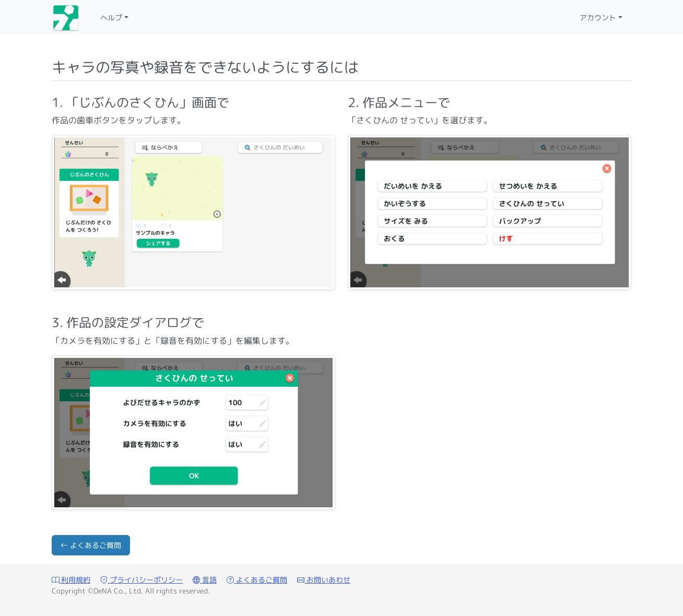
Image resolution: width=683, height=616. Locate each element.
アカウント (598, 18)
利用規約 (71, 580)
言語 (205, 580)
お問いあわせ (324, 580)
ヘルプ (111, 18)
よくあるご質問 (91, 545)
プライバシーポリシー (142, 580)
